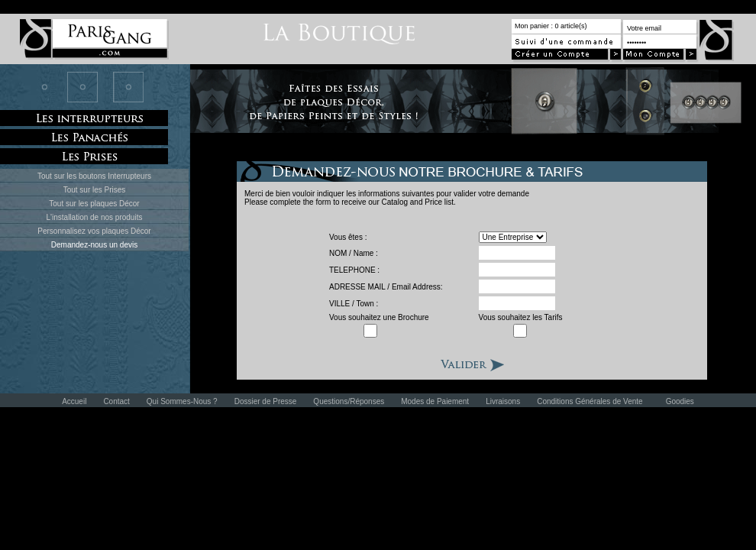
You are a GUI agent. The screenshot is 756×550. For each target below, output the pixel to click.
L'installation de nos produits (95, 217)
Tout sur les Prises (95, 190)
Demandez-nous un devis (94, 245)
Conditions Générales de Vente (590, 401)
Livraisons (503, 401)
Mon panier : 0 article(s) (551, 26)
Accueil (74, 401)
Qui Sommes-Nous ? (182, 401)
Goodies (680, 401)
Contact (116, 401)
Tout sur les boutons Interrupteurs (94, 176)
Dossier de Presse (266, 401)
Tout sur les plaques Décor (94, 204)
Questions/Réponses (349, 401)
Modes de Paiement (435, 401)
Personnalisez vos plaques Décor (94, 231)
